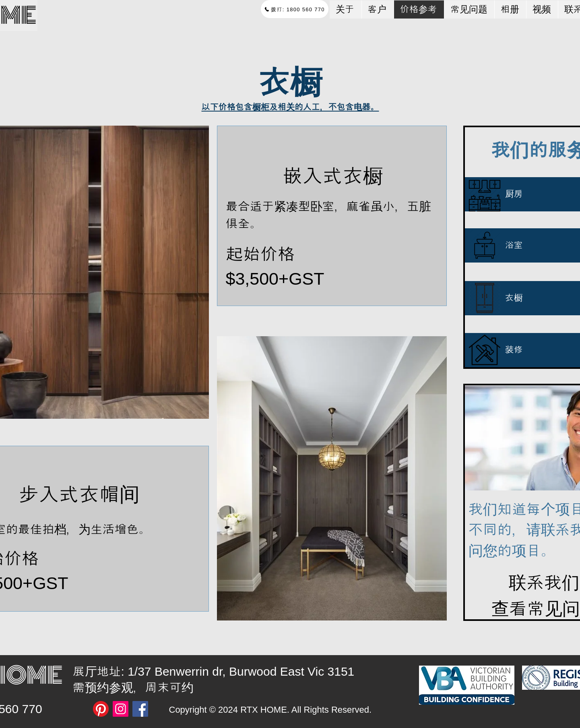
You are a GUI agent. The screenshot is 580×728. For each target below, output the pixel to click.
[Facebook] (140, 709)
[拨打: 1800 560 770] (295, 9)
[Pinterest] (101, 709)
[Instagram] (121, 709)
